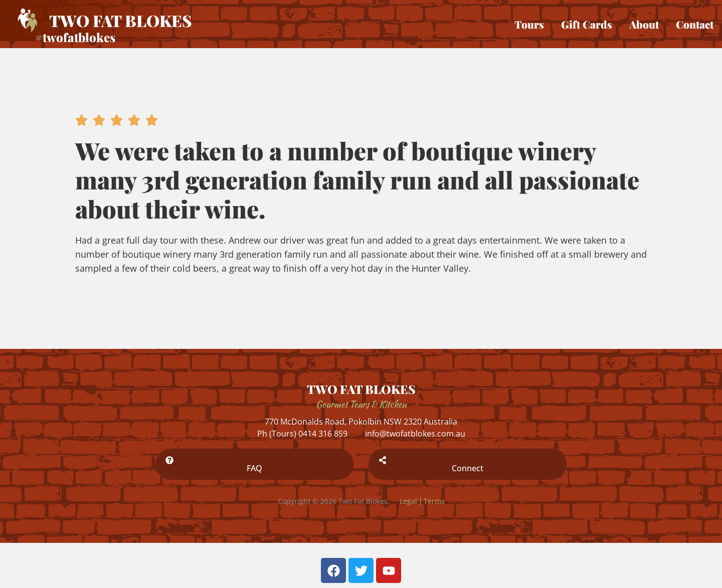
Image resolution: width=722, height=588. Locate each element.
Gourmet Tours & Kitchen (361, 404)
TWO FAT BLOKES (361, 389)
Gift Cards (587, 24)
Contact (695, 24)
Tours (529, 24)
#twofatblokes (75, 37)
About (644, 24)
